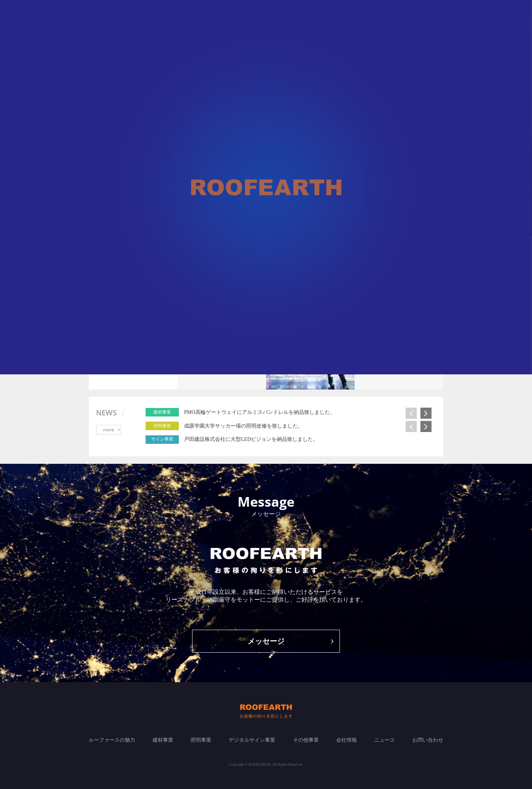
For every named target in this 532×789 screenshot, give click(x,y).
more (111, 430)
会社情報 (347, 740)
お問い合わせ (428, 740)
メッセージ (291, 641)
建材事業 (163, 740)
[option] (307, 412)
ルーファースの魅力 (112, 740)
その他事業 (306, 740)
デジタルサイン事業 (252, 740)
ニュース (385, 740)
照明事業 (201, 740)
